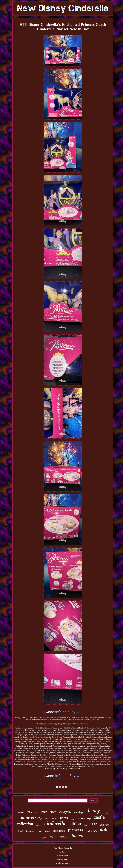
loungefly (65, 812)
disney (93, 811)
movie (21, 812)
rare (44, 812)
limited (77, 836)
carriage (79, 812)
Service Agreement (63, 863)
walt (52, 836)
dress (48, 831)
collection (25, 824)
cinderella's (91, 831)
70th (29, 812)
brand (20, 831)
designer (30, 831)
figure (44, 838)
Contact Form (63, 856)
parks (64, 818)
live (47, 819)
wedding (105, 813)
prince (39, 825)
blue (37, 812)
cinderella (55, 823)
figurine (105, 825)
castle (99, 817)
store (53, 812)
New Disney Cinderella (63, 848)
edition (75, 824)
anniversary (32, 817)
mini (40, 831)
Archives (63, 852)
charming (84, 818)
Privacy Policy (63, 859)
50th (94, 824)
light (86, 825)
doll (104, 830)
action (54, 819)
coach (73, 819)
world (63, 836)
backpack (59, 831)
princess (75, 830)
